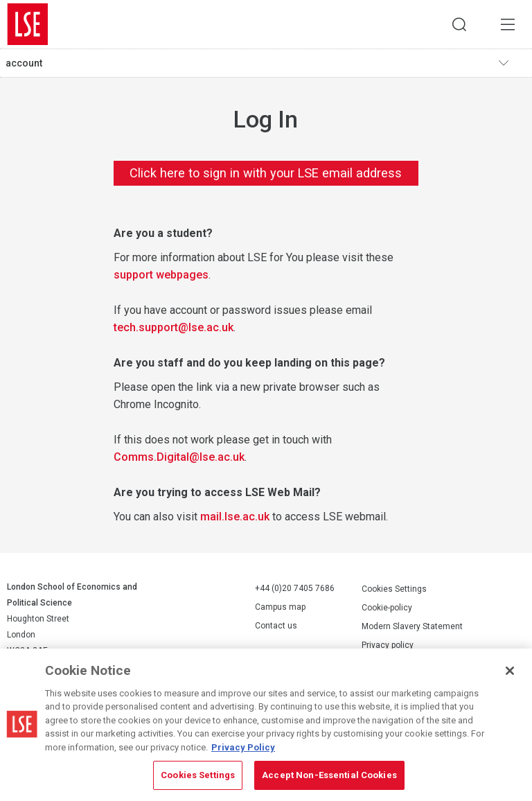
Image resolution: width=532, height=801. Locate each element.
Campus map (280, 607)
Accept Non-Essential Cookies (329, 775)
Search (459, 24)
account (24, 63)
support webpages (161, 275)
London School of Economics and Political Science (28, 24)
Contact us (276, 626)
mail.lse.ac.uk (235, 517)
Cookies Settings (394, 589)
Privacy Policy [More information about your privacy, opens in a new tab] (243, 747)
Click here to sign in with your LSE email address (266, 173)
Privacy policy (388, 645)
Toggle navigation (512, 63)
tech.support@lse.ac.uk (174, 327)
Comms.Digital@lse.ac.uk (179, 457)
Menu (508, 24)
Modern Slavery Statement (412, 626)
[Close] (510, 671)
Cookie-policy (387, 608)
